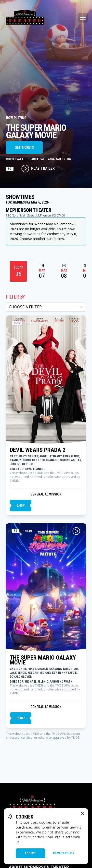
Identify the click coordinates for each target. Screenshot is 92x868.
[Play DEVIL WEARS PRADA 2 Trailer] (76, 323)
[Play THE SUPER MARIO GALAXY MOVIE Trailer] (76, 531)
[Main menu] (83, 18)
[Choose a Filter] (46, 307)
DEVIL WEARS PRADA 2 (38, 450)
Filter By (15, 297)
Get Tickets (24, 147)
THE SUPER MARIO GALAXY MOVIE (43, 660)
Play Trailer (38, 169)
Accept (30, 853)
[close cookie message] (83, 814)
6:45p (20, 506)
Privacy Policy (64, 853)
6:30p (20, 718)
